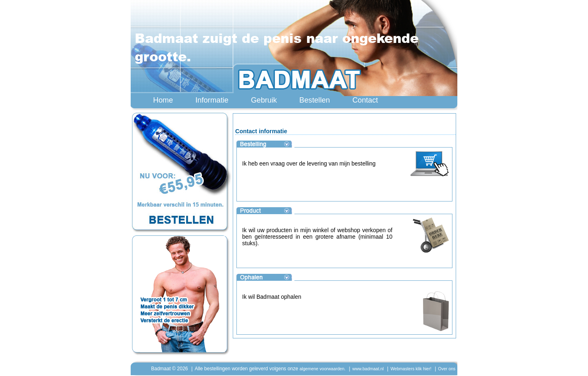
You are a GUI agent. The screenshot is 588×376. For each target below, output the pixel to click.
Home (163, 100)
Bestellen (315, 100)
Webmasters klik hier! (411, 369)
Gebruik (264, 100)
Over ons (447, 369)
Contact (365, 100)
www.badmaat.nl (368, 369)
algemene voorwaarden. (323, 369)
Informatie (212, 100)
